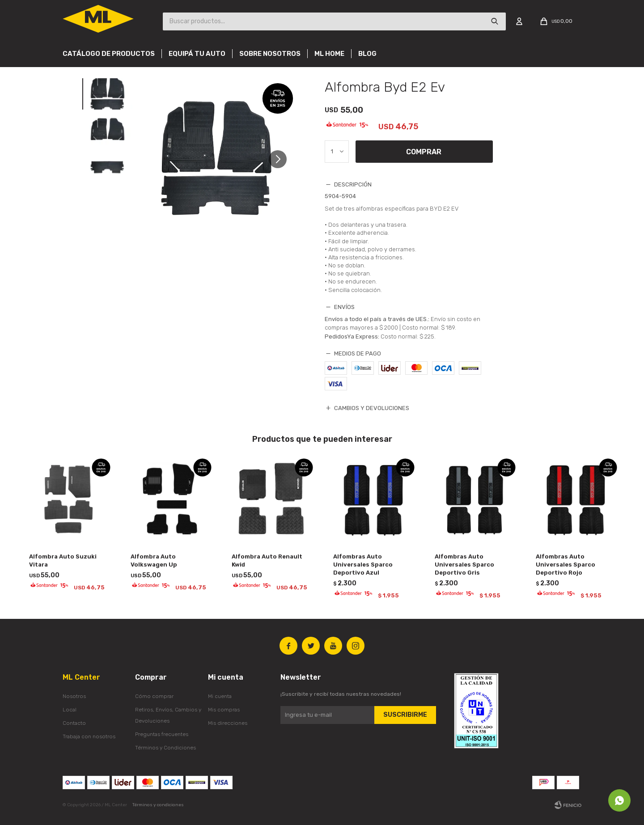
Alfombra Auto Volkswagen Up (154, 561)
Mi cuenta (220, 696)
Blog (367, 54)
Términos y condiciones (158, 805)
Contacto (74, 723)
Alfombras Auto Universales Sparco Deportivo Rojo (566, 565)
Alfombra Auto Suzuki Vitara (63, 561)
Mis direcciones (228, 723)
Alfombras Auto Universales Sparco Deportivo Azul (363, 565)
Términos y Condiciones (165, 748)
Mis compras (224, 710)
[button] (281, 159)
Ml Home (329, 54)
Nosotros (74, 696)
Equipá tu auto (197, 54)
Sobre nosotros (270, 54)
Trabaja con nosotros (89, 736)
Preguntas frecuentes (162, 734)
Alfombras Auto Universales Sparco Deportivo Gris (464, 565)
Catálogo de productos (109, 54)
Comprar (424, 152)
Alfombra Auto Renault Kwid (267, 561)
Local (70, 710)
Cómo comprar (154, 696)
